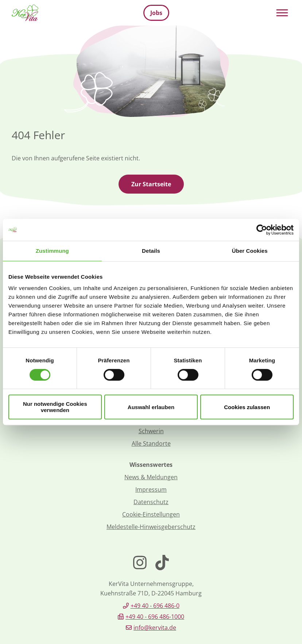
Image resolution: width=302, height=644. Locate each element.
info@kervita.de (155, 628)
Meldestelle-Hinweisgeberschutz (151, 527)
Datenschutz (151, 502)
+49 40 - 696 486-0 (155, 606)
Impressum (151, 489)
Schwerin (151, 431)
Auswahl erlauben (151, 407)
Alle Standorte (151, 443)
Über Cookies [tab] (250, 251)
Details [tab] (151, 251)
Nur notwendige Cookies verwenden (55, 407)
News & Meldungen (151, 477)
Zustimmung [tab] (52, 251)
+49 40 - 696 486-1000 (155, 617)
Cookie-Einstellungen (151, 514)
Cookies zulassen (247, 407)
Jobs (156, 13)
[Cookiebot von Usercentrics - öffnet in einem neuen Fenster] (262, 230)
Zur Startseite (151, 184)
